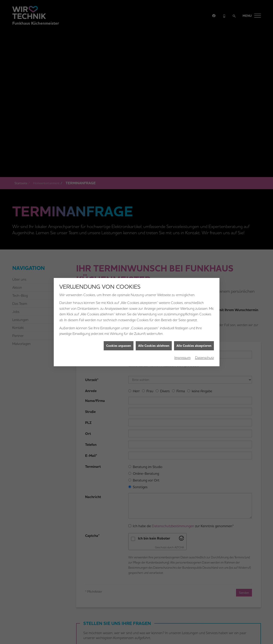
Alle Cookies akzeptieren (194, 328)
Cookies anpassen (119, 328)
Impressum (183, 340)
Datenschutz (204, 340)
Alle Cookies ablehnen (154, 328)
